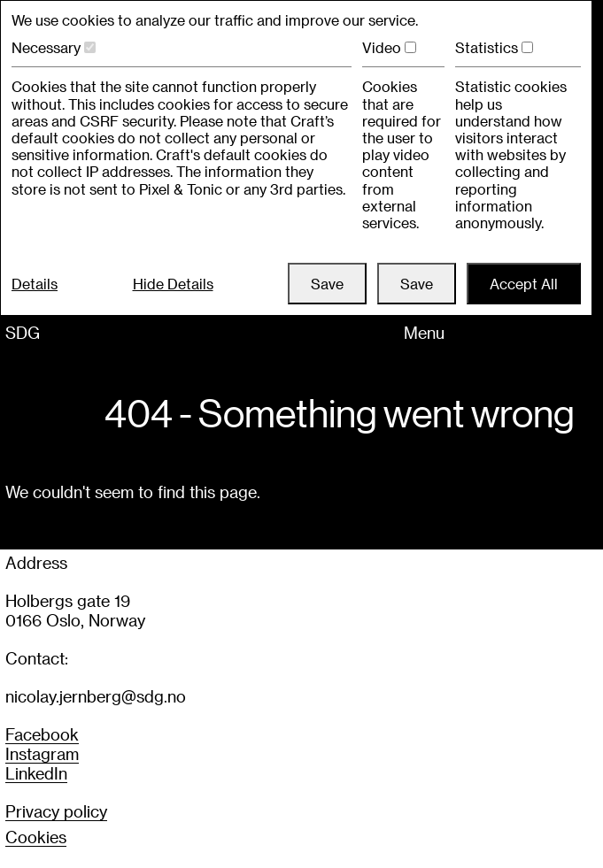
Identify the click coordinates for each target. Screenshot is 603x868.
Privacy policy (56, 811)
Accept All (524, 284)
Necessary (46, 47)
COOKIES (36, 837)
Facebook (42, 734)
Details (35, 284)
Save (327, 284)
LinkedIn (36, 773)
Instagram (42, 753)
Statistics (487, 47)
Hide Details (173, 284)
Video (382, 47)
